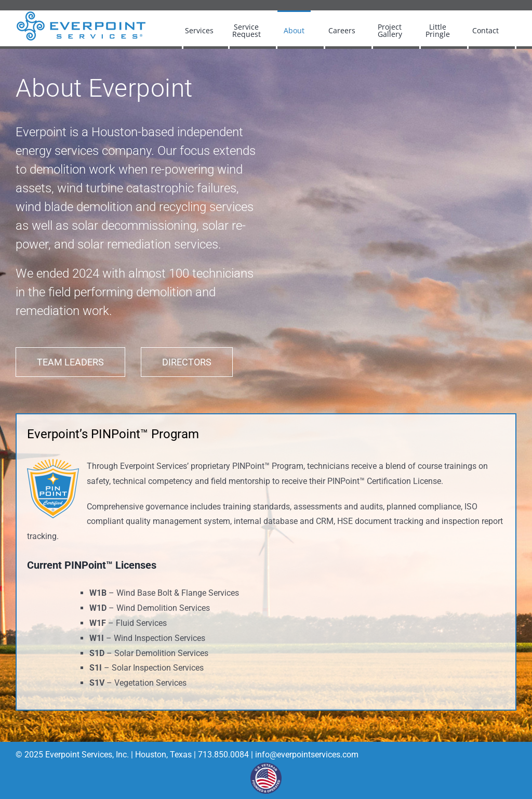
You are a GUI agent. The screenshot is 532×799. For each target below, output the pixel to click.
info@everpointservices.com (307, 755)
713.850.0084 (222, 755)
